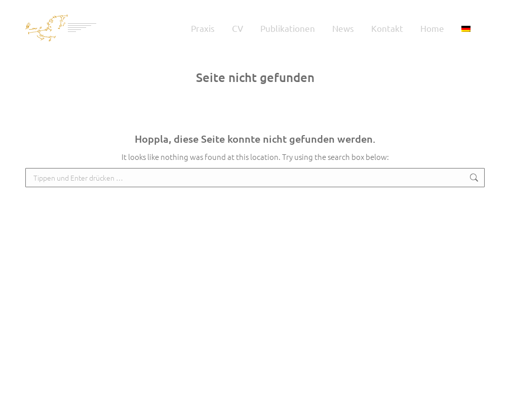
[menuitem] (466, 28)
